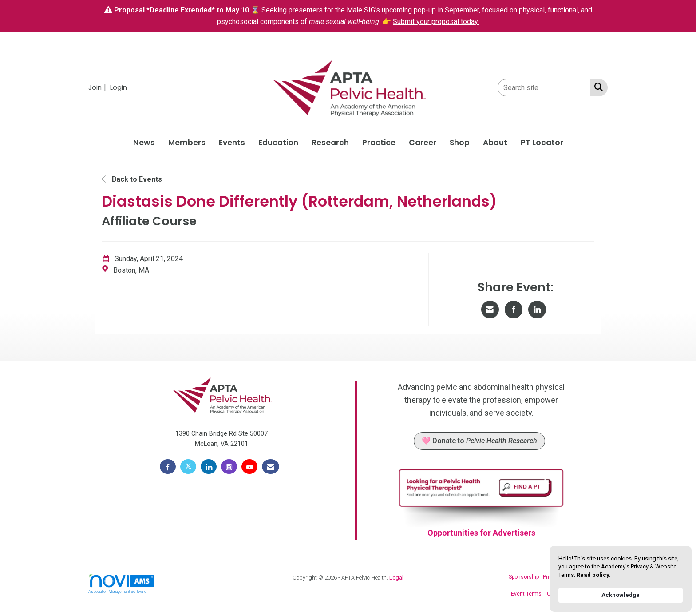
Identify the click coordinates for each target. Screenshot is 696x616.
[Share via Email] (490, 310)
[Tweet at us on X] (188, 467)
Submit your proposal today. (436, 22)
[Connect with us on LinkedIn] (209, 467)
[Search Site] (597, 87)
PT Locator (542, 143)
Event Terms (526, 594)
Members (187, 143)
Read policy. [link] (594, 575)
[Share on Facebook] (514, 310)
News (144, 143)
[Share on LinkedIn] (537, 310)
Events (232, 143)
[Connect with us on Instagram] (229, 467)
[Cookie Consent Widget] (621, 579)
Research (330, 143)
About (495, 143)
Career (423, 143)
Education (278, 143)
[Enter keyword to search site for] (544, 88)
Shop (460, 143)
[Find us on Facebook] (168, 467)
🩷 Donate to (479, 441)
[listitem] (98, 87)
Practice (379, 143)
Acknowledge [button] (621, 595)
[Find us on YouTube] (249, 467)
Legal (396, 578)
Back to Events (132, 179)
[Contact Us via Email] (271, 467)
